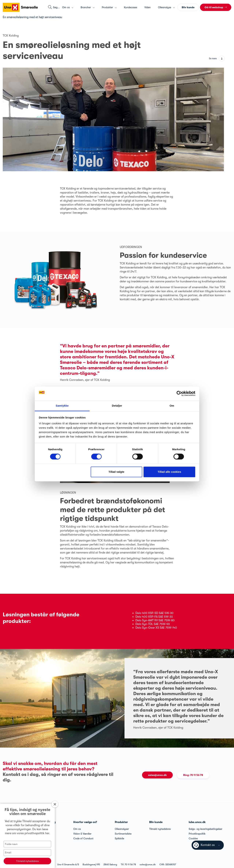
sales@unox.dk (157, 775)
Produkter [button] (109, 7)
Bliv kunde (156, 822)
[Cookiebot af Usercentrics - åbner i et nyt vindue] (179, 394)
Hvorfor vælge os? (85, 822)
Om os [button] (68, 7)
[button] (216, 7)
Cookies (193, 838)
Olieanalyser (122, 829)
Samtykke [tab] (62, 406)
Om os (77, 829)
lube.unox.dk (197, 822)
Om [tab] (172, 406)
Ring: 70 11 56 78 (193, 775)
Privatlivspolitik (197, 834)
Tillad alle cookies (169, 472)
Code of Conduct (83, 838)
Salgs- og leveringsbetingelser (205, 829)
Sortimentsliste (123, 834)
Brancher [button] (88, 7)
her (47, 833)
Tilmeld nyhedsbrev (28, 861)
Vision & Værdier (82, 834)
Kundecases (131, 7)
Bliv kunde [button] (188, 7)
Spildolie (119, 838)
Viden (148, 7)
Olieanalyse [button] (166, 7)
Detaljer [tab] (117, 406)
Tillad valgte (116, 472)
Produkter (121, 822)
